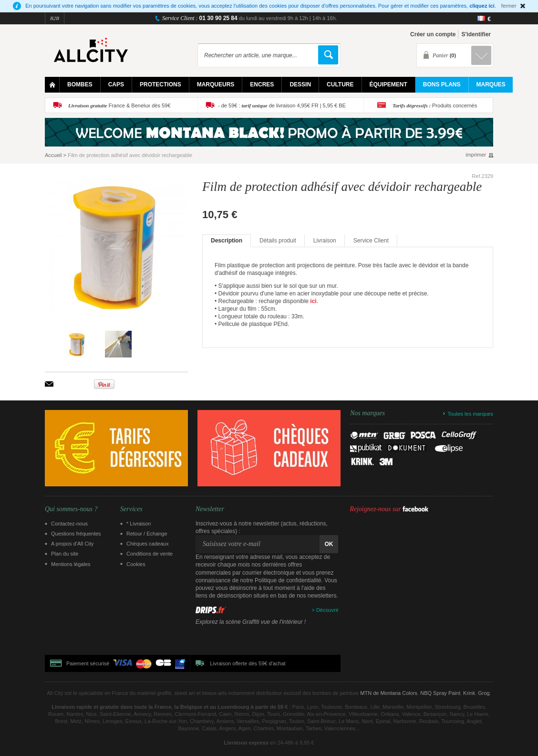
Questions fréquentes (76, 534)
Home (52, 85)
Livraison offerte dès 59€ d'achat (248, 663)
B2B (55, 18)
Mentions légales (71, 564)
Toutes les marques (471, 414)
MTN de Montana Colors (389, 693)
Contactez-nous (69, 524)
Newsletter (210, 509)
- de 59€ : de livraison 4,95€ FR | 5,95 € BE (282, 105)
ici (313, 301)
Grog (484, 693)
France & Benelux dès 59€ (119, 105)
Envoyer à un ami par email (49, 384)
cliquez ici (482, 6)
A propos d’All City (72, 544)
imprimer (476, 155)
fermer (509, 6)
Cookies (136, 564)
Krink (469, 693)
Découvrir (327, 610)
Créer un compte (433, 34)
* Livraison (139, 524)
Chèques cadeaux (148, 544)
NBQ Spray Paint (440, 693)
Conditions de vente (150, 554)
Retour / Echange (147, 534)
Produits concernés (435, 105)
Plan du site (65, 554)
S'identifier (476, 34)
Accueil (53, 155)
